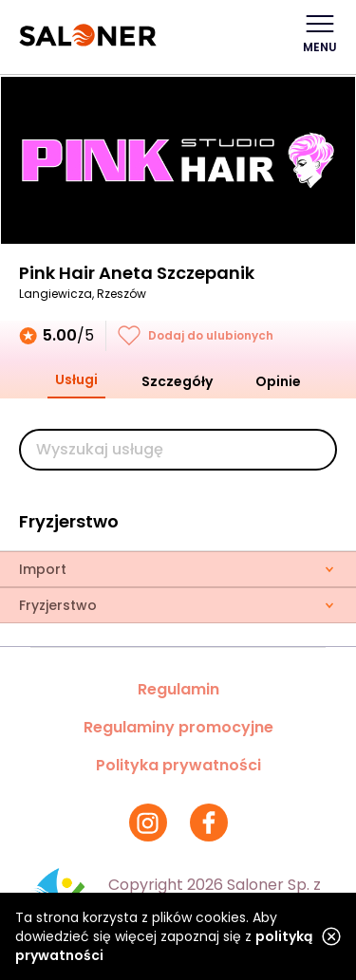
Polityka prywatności (178, 765)
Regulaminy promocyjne (178, 727)
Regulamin (178, 689)
